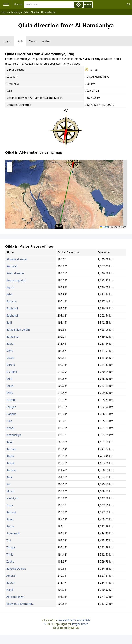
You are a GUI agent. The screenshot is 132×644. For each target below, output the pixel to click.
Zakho (10, 562)
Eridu (10, 393)
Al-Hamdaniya (15, 597)
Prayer (7, 41)
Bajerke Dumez (16, 569)
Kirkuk (10, 463)
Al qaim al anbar (17, 259)
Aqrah (10, 287)
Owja (10, 505)
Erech (10, 386)
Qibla (20, 41)
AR (128, 4)
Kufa (9, 477)
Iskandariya (14, 435)
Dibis (10, 351)
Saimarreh (13, 533)
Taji (9, 540)
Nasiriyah (12, 498)
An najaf (12, 266)
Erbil (9, 379)
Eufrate (11, 400)
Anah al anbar (15, 273)
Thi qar (11, 547)
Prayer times (80, 624)
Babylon (12, 301)
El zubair (12, 372)
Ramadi (11, 512)
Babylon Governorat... (20, 604)
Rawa (10, 519)
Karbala (11, 449)
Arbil (9, 294)
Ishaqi (10, 428)
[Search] (49, 5)
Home (18, 4)
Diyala (10, 358)
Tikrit (10, 554)
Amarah (11, 576)
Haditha (11, 414)
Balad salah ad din (18, 330)
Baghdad (12, 308)
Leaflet (104, 227)
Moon (33, 41)
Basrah (11, 583)
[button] (73, 161)
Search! (88, 5)
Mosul (10, 491)
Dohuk (11, 365)
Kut (9, 484)
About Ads (84, 620)
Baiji (9, 323)
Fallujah (11, 407)
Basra (10, 344)
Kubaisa (11, 470)
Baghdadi (12, 315)
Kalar (10, 442)
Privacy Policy (66, 620)
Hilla (9, 421)
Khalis (10, 456)
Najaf (10, 590)
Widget (46, 41)
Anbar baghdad (16, 280)
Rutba (10, 526)
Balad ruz (12, 337)
